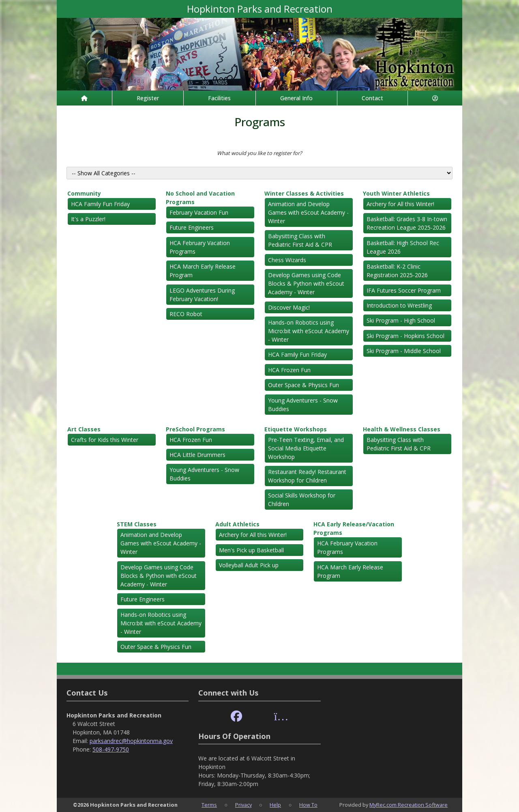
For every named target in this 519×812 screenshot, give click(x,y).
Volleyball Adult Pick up (249, 565)
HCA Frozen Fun (289, 370)
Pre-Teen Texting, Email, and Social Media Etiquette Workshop (306, 448)
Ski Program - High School (401, 320)
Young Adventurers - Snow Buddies (303, 405)
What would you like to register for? (259, 153)
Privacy (243, 805)
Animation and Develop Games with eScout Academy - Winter (308, 212)
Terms (209, 805)
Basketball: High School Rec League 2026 (403, 247)
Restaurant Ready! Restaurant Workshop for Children (307, 476)
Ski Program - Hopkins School (405, 336)
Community (84, 193)
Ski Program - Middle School (404, 351)
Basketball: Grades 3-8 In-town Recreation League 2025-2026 (407, 223)
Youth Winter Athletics (396, 193)
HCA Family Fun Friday (100, 204)
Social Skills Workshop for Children (302, 500)
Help (275, 805)
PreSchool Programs (195, 429)
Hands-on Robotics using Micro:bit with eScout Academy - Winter (309, 331)
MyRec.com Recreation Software (409, 805)
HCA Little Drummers (197, 455)
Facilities (219, 98)
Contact (372, 98)
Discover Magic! (289, 307)
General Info (296, 98)
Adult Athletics (237, 524)
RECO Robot (186, 314)
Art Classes (84, 429)
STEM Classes (137, 524)
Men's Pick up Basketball (251, 550)
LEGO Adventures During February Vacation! (202, 295)
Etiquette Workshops (296, 429)
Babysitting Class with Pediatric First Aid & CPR (300, 240)
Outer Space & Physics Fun (303, 385)
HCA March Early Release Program (203, 271)
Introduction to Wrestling (399, 305)
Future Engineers (192, 227)
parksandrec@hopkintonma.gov (131, 741)
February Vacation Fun (199, 212)
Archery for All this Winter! (400, 204)
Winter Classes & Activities (304, 193)
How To (308, 805)
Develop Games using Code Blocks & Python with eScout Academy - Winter (306, 283)
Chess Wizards (287, 260)
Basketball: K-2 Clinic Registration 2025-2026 (397, 271)
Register (148, 98)
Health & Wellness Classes (402, 429)
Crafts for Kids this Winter (105, 440)
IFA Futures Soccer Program (404, 290)
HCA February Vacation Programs (200, 247)
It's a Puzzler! (88, 219)
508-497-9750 (111, 749)
